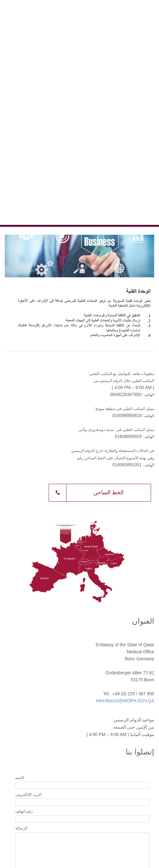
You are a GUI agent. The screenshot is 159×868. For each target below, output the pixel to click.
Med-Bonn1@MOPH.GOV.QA (125, 701)
